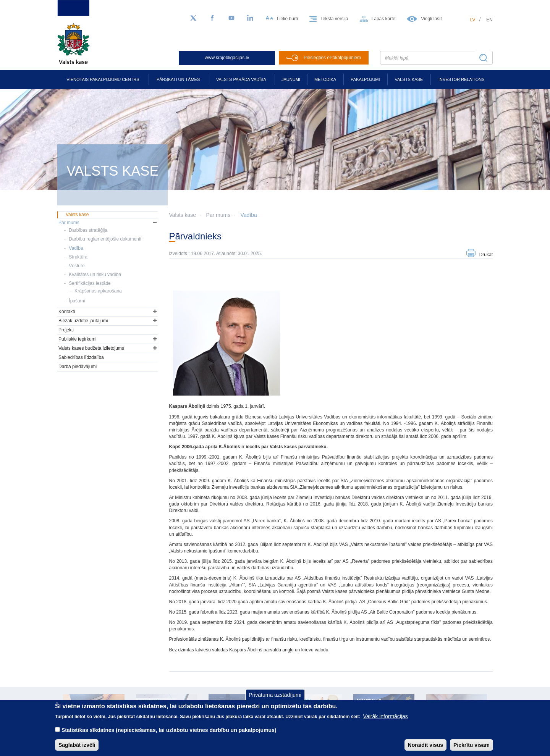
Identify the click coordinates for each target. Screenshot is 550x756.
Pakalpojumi (365, 79)
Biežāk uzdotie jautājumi (83, 321)
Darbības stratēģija (88, 230)
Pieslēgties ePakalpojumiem (332, 58)
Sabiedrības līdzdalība (81, 357)
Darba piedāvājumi (78, 367)
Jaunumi (291, 79)
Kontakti (67, 312)
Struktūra (78, 257)
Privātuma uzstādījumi (275, 700)
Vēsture (77, 266)
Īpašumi (77, 301)
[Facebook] (212, 18)
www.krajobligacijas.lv (227, 58)
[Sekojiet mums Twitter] (193, 18)
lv (473, 20)
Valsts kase (409, 79)
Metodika (325, 79)
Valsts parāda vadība (241, 79)
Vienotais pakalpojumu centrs (103, 79)
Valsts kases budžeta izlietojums (91, 348)
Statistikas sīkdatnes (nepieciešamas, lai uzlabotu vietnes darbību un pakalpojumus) (169, 735)
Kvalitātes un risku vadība (95, 275)
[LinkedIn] (251, 18)
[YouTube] (231, 18)
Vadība (249, 215)
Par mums (218, 215)
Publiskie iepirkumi (77, 339)
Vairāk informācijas (386, 722)
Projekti (66, 330)
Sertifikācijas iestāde (90, 283)
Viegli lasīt (431, 19)
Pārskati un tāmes (178, 79)
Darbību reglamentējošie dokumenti (105, 239)
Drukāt (486, 255)
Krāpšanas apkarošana (98, 291)
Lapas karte (384, 19)
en (489, 20)
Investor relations (462, 79)
